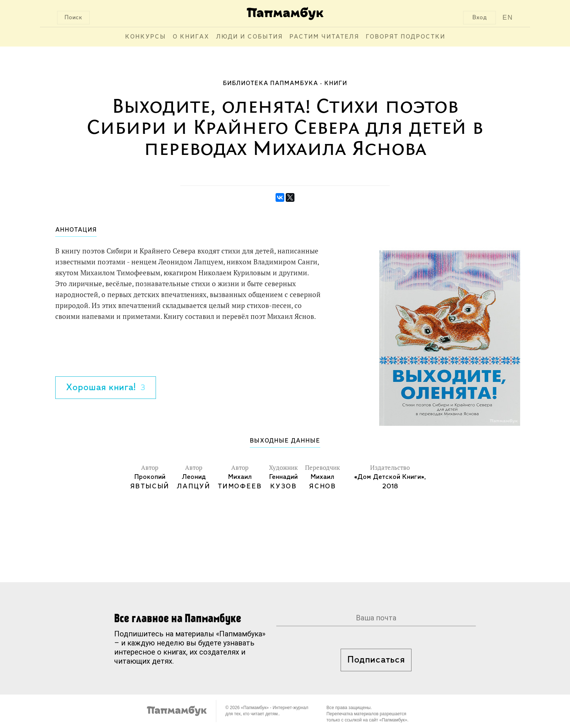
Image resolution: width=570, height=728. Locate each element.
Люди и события (249, 37)
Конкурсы (146, 37)
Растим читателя (324, 37)
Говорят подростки (406, 37)
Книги (336, 83)
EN (508, 17)
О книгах (191, 37)
